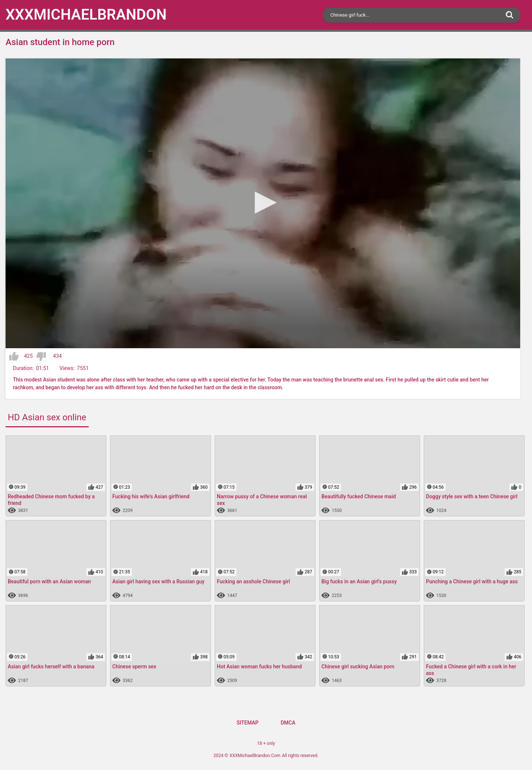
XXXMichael (86, 15)
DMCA (288, 723)
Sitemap (247, 723)
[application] (263, 203)
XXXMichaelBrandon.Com (255, 756)
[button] (263, 203)
